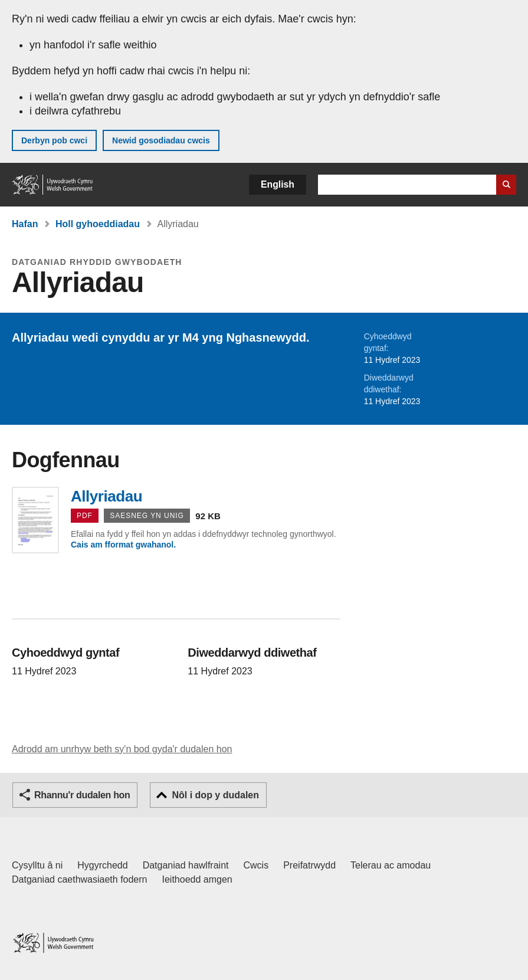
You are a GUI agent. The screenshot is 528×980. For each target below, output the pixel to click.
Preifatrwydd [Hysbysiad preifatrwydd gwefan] (309, 865)
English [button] (278, 184)
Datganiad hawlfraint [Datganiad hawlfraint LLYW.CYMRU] (186, 865)
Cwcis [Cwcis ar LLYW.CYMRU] (256, 865)
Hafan (25, 224)
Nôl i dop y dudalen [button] (215, 795)
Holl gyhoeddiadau (98, 224)
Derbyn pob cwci (54, 140)
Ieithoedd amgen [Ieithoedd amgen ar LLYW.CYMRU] (197, 879)
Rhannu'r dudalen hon (82, 795)
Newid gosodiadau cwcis (161, 140)
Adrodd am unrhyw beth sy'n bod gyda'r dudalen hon (122, 749)
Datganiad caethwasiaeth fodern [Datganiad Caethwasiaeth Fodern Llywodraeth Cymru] (80, 879)
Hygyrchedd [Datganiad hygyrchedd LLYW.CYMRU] (102, 865)
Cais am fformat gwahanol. (123, 545)
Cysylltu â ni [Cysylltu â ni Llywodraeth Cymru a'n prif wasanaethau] (37, 865)
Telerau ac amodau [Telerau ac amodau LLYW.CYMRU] (391, 865)
